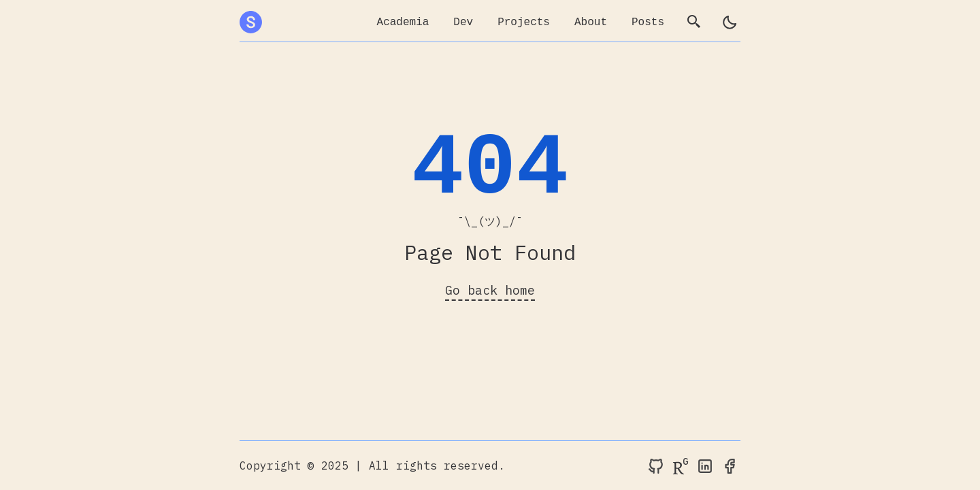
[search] (694, 22)
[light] (730, 22)
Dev (463, 22)
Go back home (490, 290)
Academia (403, 22)
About (591, 22)
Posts (648, 22)
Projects (524, 22)
